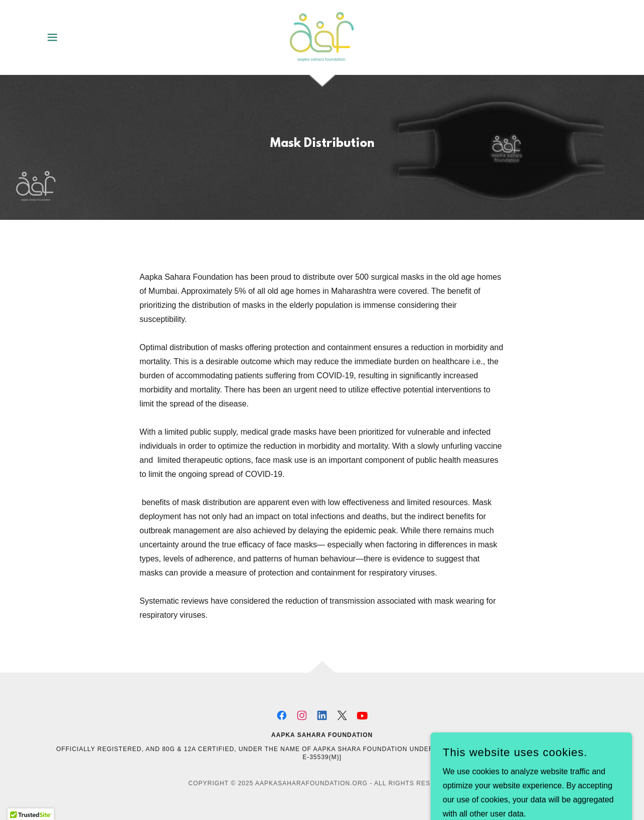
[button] (52, 37)
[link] (322, 36)
